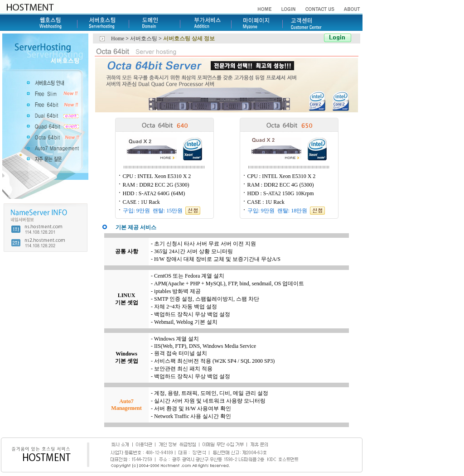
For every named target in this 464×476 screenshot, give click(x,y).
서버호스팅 (144, 38)
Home (118, 38)
